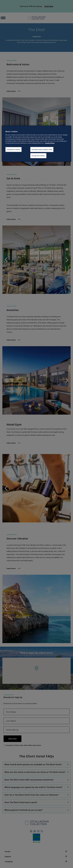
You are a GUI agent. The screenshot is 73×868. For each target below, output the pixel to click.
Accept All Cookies (38, 156)
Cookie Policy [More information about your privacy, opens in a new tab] (50, 143)
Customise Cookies (13, 149)
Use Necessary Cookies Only (42, 149)
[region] (36, 144)
